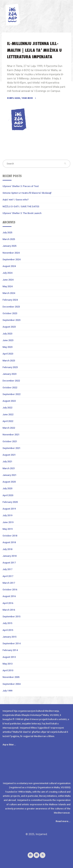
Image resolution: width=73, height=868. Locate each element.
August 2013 (9, 657)
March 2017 (9, 583)
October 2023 (10, 313)
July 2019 (7, 515)
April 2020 (8, 495)
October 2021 (10, 441)
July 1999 (7, 691)
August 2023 (9, 327)
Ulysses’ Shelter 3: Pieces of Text (21, 186)
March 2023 (9, 361)
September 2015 (11, 616)
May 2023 (7, 347)
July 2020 (7, 488)
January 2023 (9, 374)
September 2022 (11, 394)
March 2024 (9, 293)
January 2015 (9, 637)
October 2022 (10, 388)
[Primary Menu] (68, 11)
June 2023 (8, 340)
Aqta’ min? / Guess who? (16, 200)
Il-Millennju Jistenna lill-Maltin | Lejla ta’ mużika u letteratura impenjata (34, 50)
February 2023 (10, 367)
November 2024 (11, 253)
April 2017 (8, 576)
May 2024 (7, 286)
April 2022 (8, 421)
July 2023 (7, 334)
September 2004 (11, 684)
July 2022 (7, 408)
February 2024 (10, 300)
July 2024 (7, 273)
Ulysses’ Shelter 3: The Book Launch (22, 213)
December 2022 (11, 381)
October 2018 (10, 536)
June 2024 (8, 280)
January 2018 (9, 556)
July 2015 (7, 623)
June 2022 (8, 414)
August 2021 (9, 455)
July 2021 (7, 461)
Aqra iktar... (9, 745)
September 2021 (11, 448)
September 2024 (11, 259)
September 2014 (11, 643)
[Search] (65, 164)
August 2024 (9, 266)
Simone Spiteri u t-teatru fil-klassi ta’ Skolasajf (27, 193)
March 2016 (9, 610)
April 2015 (8, 630)
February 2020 (10, 502)
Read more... (63, 821)
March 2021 (9, 468)
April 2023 (8, 354)
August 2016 (9, 596)
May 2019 (7, 529)
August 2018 (9, 542)
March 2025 (9, 239)
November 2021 (11, 435)
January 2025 (9, 246)
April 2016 (8, 603)
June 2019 (8, 522)
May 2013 (7, 664)
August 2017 (9, 563)
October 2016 (10, 590)
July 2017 (7, 569)
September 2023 (11, 320)
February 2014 (10, 650)
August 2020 (9, 482)
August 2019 (9, 509)
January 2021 (9, 475)
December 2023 (11, 307)
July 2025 (7, 233)
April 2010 (8, 670)
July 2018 (7, 549)
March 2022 (9, 428)
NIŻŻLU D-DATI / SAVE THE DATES (21, 206)
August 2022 (9, 401)
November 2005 (11, 677)
